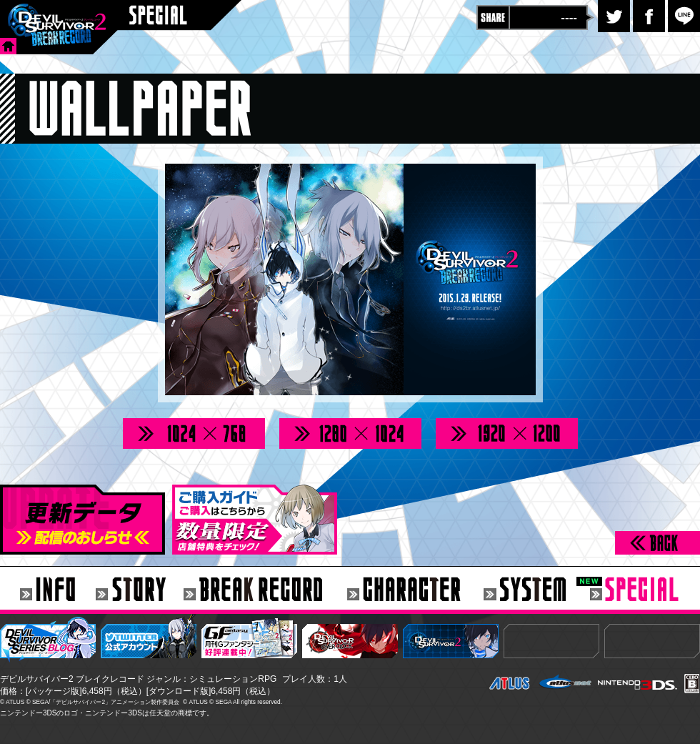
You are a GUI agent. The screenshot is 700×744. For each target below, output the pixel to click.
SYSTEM (537, 590)
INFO (48, 590)
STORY (140, 590)
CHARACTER (415, 590)
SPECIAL (645, 590)
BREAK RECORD (265, 590)
